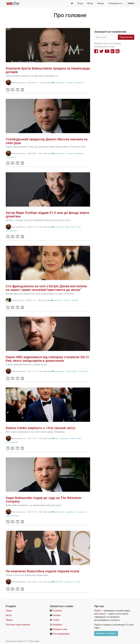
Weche (97, 611)
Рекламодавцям (61, 634)
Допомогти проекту (106, 633)
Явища (9, 620)
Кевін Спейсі (71, 227)
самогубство (11, 157)
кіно (79, 227)
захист (67, 300)
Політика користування (18, 625)
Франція (75, 300)
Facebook (57, 611)
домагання (79, 83)
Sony (57, 438)
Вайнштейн (59, 83)
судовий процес (12, 516)
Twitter (56, 620)
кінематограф (71, 371)
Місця (9, 615)
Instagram (57, 625)
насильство (83, 371)
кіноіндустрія (11, 231)
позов (78, 582)
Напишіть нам (60, 629)
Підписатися (126, 37)
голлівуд (69, 83)
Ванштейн (59, 582)
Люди (9, 611)
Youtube (57, 615)
